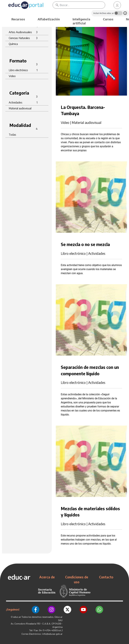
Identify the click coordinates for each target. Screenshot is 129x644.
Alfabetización (49, 19)
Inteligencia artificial (81, 21)
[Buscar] (82, 5)
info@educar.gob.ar (52, 634)
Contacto (106, 577)
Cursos (108, 19)
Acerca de (47, 577)
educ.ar (17, 617)
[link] (117, 5)
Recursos (18, 19)
